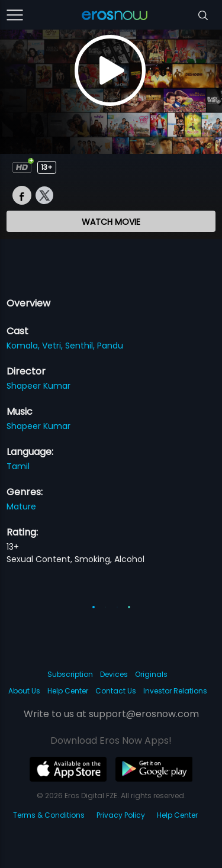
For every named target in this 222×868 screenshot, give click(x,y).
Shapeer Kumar (38, 386)
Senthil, (81, 346)
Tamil (18, 466)
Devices (114, 674)
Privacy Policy (121, 815)
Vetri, (54, 346)
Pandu (110, 346)
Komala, (24, 346)
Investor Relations (175, 691)
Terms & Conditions (49, 815)
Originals (151, 674)
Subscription (70, 674)
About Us (24, 691)
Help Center (68, 691)
